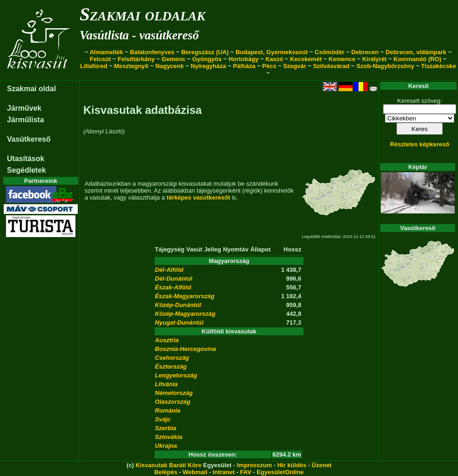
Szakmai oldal (31, 89)
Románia (168, 410)
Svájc (163, 419)
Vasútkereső (29, 139)
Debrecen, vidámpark (416, 52)
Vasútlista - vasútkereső (139, 35)
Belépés (166, 472)
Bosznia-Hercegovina (186, 349)
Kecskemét (306, 59)
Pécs (269, 66)
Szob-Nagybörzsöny (385, 66)
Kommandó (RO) (418, 59)
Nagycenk (170, 66)
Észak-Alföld (173, 287)
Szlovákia (169, 437)
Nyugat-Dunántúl (179, 323)
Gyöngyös (207, 59)
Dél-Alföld (169, 270)
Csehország (172, 358)
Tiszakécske (439, 66)
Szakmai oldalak (142, 14)
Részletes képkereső (420, 144)
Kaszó (274, 59)
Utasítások (26, 159)
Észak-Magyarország (185, 296)
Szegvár (295, 66)
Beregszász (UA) (205, 52)
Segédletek (26, 170)
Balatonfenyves (152, 52)
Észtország (171, 366)
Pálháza (244, 66)
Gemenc (173, 59)
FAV (246, 472)
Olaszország (173, 402)
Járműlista (25, 120)
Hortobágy (244, 59)
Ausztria (167, 340)
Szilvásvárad (331, 66)
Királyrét (374, 59)
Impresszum (254, 465)
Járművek (24, 108)
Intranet (224, 472)
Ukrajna (166, 446)
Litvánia (166, 384)
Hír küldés (292, 465)
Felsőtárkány (136, 59)
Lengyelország (176, 375)
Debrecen (365, 52)
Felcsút (100, 59)
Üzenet (322, 465)
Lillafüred (94, 66)
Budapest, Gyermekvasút (272, 52)
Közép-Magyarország (185, 314)
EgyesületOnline (280, 472)
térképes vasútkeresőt (198, 197)
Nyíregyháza (208, 66)
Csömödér (329, 52)
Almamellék (106, 52)
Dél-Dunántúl (174, 279)
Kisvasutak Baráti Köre (168, 465)
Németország (174, 393)
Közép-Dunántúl (178, 305)
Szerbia (166, 428)
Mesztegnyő (131, 66)
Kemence (342, 59)
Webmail (195, 472)
